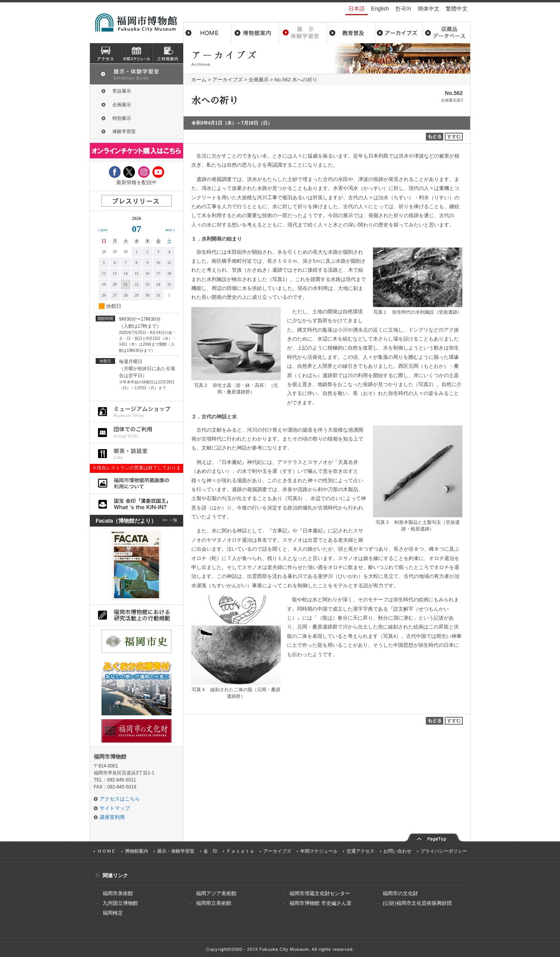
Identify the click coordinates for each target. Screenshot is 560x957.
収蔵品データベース (447, 33)
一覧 (173, 521)
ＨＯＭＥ (107, 851)
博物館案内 (255, 33)
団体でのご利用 (136, 433)
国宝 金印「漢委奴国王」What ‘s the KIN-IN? (136, 504)
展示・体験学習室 (303, 33)
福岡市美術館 (118, 893)
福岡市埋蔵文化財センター (320, 893)
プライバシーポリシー (444, 851)
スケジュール (136, 53)
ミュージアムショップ (136, 412)
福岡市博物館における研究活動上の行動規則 (136, 615)
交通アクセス (360, 851)
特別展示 (122, 118)
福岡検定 (113, 913)
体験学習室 (124, 132)
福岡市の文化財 (400, 893)
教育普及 (351, 33)
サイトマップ (115, 808)
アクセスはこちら (120, 799)
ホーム (207, 33)
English (380, 9)
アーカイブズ (227, 80)
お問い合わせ (397, 851)
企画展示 (259, 80)
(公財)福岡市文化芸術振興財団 (417, 903)
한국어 (403, 9)
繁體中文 (457, 9)
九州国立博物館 (120, 903)
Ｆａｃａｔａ (240, 851)
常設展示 (122, 91)
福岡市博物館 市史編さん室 (320, 903)
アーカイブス (399, 33)
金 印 (210, 851)
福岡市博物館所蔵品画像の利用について (136, 483)
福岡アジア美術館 (216, 893)
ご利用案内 (168, 53)
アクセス (105, 53)
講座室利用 (112, 817)
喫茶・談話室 (136, 454)
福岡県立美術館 (214, 903)
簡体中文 (429, 9)
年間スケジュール (319, 851)
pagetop (434, 837)
